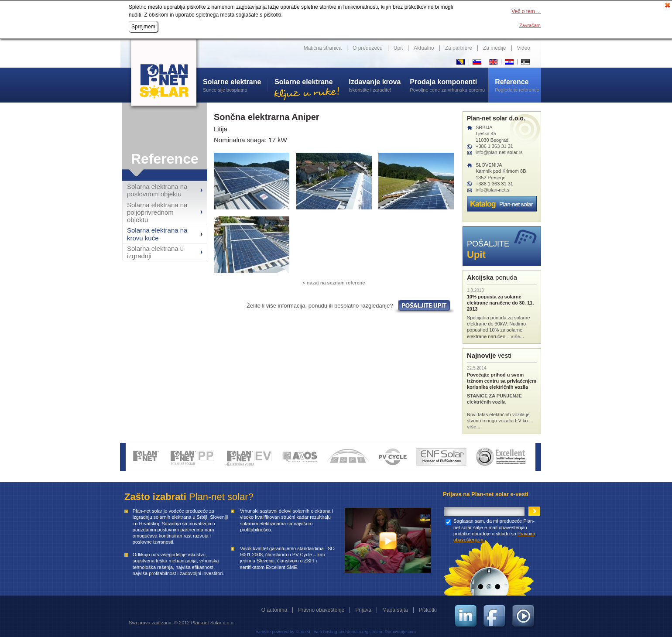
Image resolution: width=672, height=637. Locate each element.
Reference (165, 159)
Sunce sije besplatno (235, 85)
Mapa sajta (395, 610)
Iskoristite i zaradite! (376, 85)
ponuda (492, 277)
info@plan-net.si (493, 190)
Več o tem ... (526, 11)
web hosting (326, 632)
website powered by (275, 632)
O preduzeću (368, 48)
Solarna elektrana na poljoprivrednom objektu (157, 212)
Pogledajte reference (518, 85)
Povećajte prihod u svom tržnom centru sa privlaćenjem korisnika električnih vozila (502, 381)
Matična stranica (323, 48)
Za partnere (459, 48)
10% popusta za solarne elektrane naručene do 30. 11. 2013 (500, 303)
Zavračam (530, 25)
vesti (489, 355)
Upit (398, 48)
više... (517, 336)
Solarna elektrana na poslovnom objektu (157, 190)
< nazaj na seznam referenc (334, 283)
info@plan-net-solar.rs (499, 152)
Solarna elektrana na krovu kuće (157, 234)
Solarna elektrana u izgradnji (155, 252)
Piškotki (428, 610)
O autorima (274, 610)
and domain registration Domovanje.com (377, 632)
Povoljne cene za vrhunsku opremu (449, 85)
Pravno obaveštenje (321, 610)
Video (524, 48)
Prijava (363, 610)
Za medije (495, 48)
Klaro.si (303, 632)
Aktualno (424, 48)
